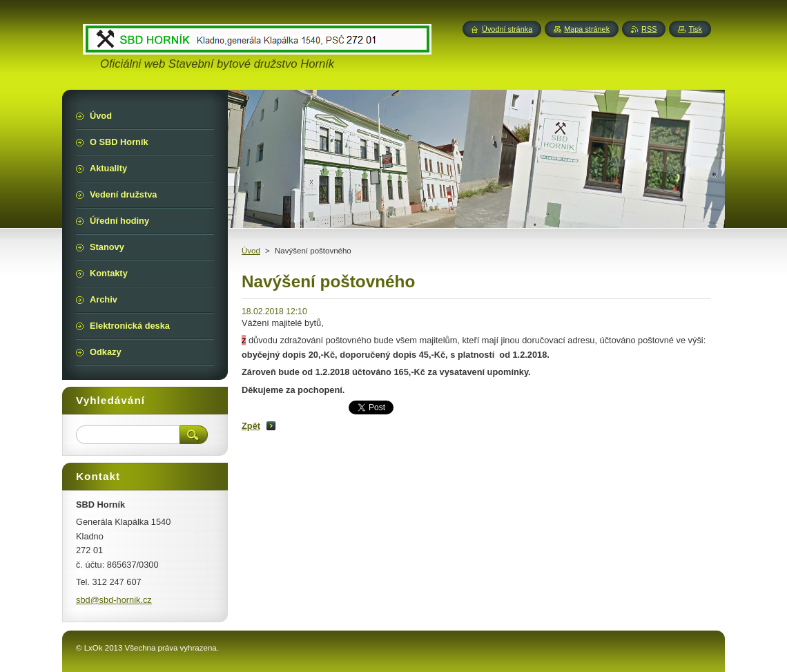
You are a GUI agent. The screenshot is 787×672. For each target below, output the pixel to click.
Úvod (251, 251)
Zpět (251, 426)
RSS (649, 29)
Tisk (695, 29)
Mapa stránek (587, 29)
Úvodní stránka (507, 29)
